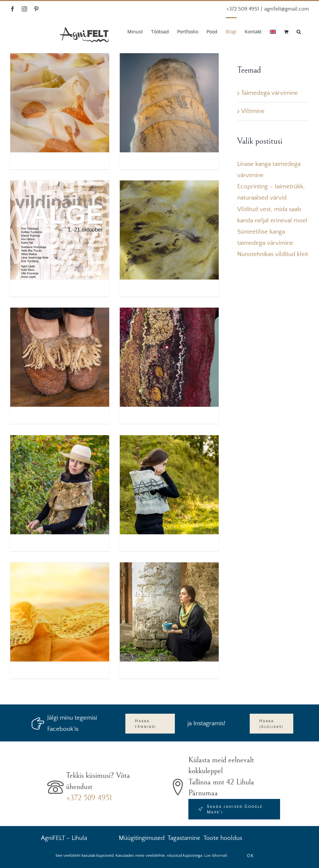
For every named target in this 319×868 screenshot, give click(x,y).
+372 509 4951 (89, 798)
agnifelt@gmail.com (287, 9)
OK (251, 855)
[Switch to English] (273, 31)
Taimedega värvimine (270, 93)
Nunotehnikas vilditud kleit (273, 254)
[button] (299, 31)
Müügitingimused (142, 838)
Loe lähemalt (216, 855)
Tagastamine (184, 838)
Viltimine (253, 111)
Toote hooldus (223, 838)
